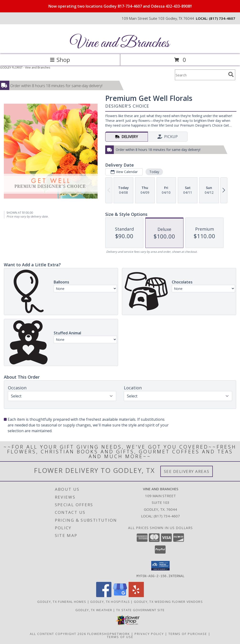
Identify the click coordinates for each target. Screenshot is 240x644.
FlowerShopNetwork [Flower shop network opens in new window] (109, 634)
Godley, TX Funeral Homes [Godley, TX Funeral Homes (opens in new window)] (62, 601)
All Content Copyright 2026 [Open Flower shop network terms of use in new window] (58, 634)
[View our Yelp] (136, 596)
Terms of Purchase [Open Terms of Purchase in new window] (188, 634)
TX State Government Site (140, 610)
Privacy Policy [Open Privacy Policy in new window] (149, 634)
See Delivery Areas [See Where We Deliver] (187, 471)
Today (154, 172)
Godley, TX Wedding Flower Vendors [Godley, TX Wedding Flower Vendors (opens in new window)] (168, 601)
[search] (231, 74)
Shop (60, 60)
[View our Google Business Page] (120, 596)
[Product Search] (201, 75)
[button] (160, 566)
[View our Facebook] (104, 596)
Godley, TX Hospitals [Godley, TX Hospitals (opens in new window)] (110, 601)
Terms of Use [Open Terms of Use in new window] (120, 637)
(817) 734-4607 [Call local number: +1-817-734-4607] (222, 18)
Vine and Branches (120, 43)
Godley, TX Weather (94, 610)
